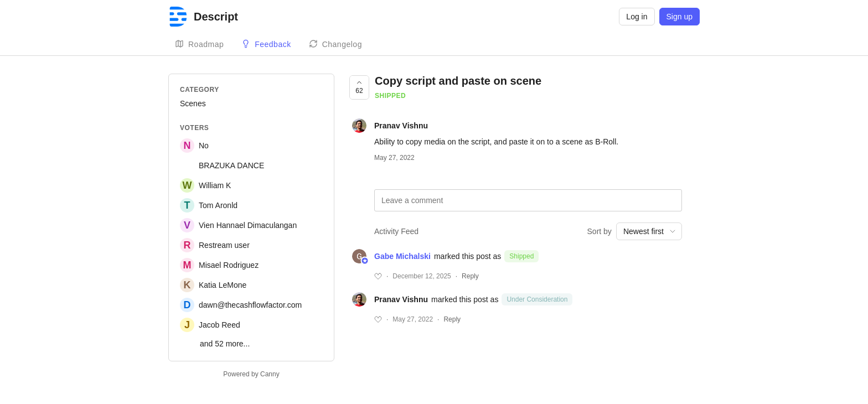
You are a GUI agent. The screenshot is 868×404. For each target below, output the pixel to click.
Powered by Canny (251, 374)
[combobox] (649, 231)
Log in (637, 17)
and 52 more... (225, 344)
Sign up (680, 17)
